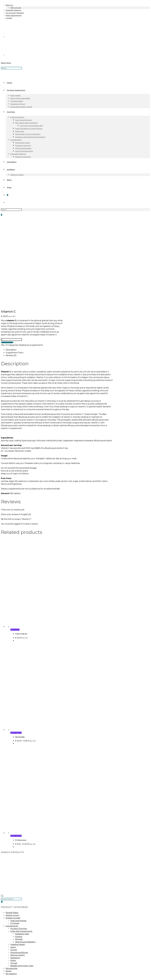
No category (11, 887)
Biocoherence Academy (17, 910)
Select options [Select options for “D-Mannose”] (16, 749)
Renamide (20, 651)
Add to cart (7, 256)
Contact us (9, 954)
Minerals (19, 853)
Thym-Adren (21, 547)
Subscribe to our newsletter (18, 913)
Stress (13, 874)
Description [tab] (11, 263)
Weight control (12, 829)
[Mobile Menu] (6, 63)
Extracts (19, 850)
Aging (13, 861)
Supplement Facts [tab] (14, 266)
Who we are (16, 8)
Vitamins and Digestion (25, 855)
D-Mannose (21, 754)
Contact (9, 18)
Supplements (36, 259)
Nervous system (18, 869)
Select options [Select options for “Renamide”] (16, 646)
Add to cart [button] (15, 543)
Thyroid (14, 877)
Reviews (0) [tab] (11, 269)
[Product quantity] (11, 253)
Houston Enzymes (19, 842)
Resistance (24, 259)
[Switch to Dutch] (23, 37)
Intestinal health (18, 858)
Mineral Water (12, 826)
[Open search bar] (2, 810)
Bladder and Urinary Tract (22, 879)
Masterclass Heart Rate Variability (20, 965)
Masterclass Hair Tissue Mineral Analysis (23, 968)
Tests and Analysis (18, 834)
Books (8, 885)
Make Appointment (14, 15)
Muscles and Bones (19, 866)
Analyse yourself (13, 831)
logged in (18, 437)
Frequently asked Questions (18, 942)
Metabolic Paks (22, 847)
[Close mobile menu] (7, 975)
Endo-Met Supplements (21, 845)
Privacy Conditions (14, 939)
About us (9, 5)
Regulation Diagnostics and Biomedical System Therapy (31, 970)
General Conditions (14, 937)
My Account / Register (15, 13)
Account (9, 905)
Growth (14, 863)
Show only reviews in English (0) (16, 428)
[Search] (2, 815)
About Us (10, 934)
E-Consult (15, 837)
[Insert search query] (11, 68)
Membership (12, 882)
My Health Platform (15, 907)
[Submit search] (23, 978)
